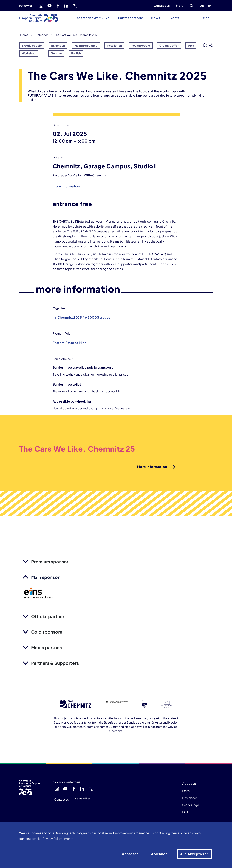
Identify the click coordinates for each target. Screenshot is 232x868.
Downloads (190, 798)
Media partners (47, 647)
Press (186, 791)
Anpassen (130, 854)
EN (210, 5)
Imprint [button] (69, 839)
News (156, 18)
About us (189, 783)
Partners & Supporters (55, 663)
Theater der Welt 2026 (92, 18)
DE (202, 5)
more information (66, 186)
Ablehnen (159, 854)
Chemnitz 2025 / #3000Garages (82, 317)
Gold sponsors (47, 632)
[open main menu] (205, 18)
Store (180, 6)
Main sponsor (45, 577)
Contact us (162, 6)
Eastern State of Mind (70, 343)
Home (24, 35)
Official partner (48, 616)
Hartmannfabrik (130, 18)
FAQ (185, 812)
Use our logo (191, 805)
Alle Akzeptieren (194, 854)
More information (156, 467)
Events (174, 18)
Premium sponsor (50, 562)
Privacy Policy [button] (52, 839)
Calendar (42, 35)
